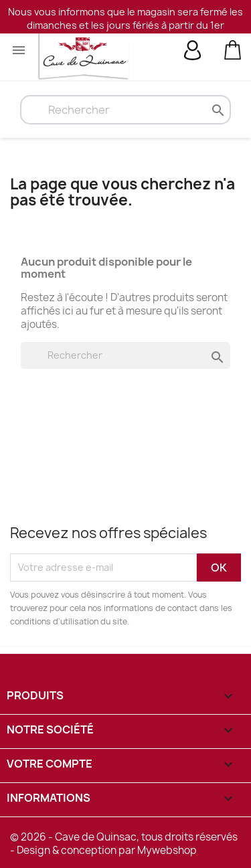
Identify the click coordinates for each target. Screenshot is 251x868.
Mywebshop (167, 850)
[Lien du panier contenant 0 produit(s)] (233, 49)
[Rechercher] (125, 110)
